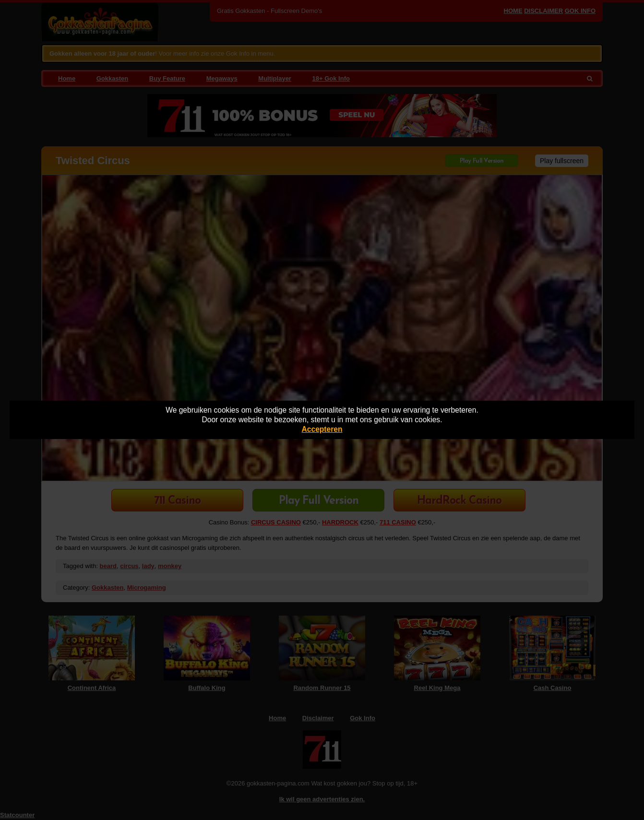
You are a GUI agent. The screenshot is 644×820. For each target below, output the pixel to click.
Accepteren (322, 429)
